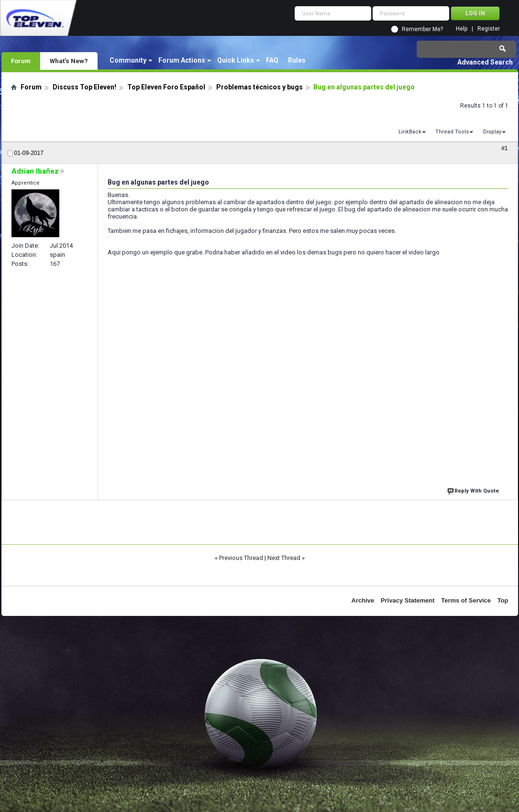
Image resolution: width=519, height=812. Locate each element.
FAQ (272, 60)
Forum (21, 61)
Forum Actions (182, 60)
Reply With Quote (474, 490)
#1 (504, 148)
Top (503, 600)
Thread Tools (452, 132)
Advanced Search (485, 62)
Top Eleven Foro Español (166, 87)
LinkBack (410, 132)
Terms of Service (466, 600)
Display (492, 132)
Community (128, 60)
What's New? (69, 61)
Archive (363, 600)
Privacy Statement (408, 600)
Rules (297, 60)
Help (462, 29)
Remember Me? (422, 29)
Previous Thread (241, 558)
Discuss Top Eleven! (84, 87)
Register (489, 29)
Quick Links (236, 60)
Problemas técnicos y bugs (259, 87)
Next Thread (284, 558)
